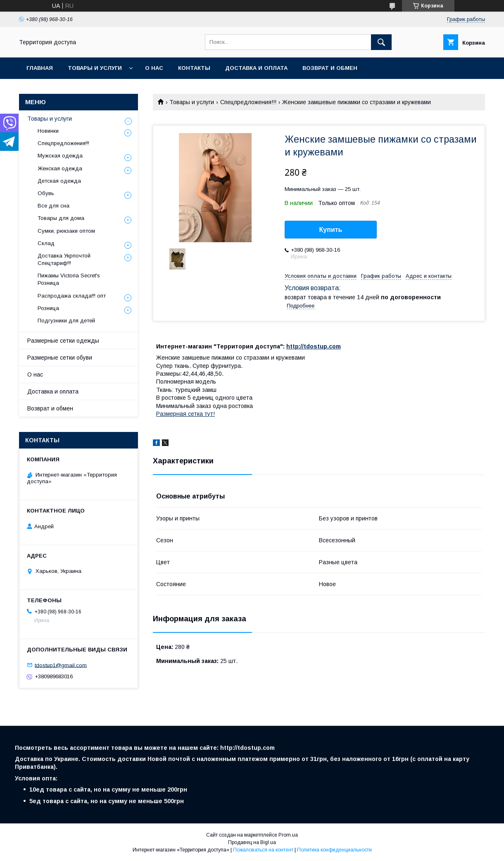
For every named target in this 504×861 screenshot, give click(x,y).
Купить (331, 230)
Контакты (194, 68)
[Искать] (381, 42)
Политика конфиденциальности (334, 850)
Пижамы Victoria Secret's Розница (69, 279)
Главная (40, 68)
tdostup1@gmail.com (61, 665)
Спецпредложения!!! (248, 102)
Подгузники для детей (66, 321)
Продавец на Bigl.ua (252, 842)
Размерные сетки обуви (60, 358)
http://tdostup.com (314, 346)
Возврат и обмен (330, 68)
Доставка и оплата (256, 68)
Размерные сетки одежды (63, 341)
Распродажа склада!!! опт (72, 296)
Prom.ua (288, 835)
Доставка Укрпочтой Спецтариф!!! (64, 259)
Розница (48, 308)
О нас (154, 68)
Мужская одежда (60, 156)
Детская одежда (59, 181)
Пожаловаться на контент (263, 850)
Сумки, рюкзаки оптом (66, 231)
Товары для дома (61, 218)
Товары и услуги (95, 68)
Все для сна (53, 206)
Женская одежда (60, 168)
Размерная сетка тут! (185, 414)
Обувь (46, 193)
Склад (46, 243)
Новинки (48, 131)
